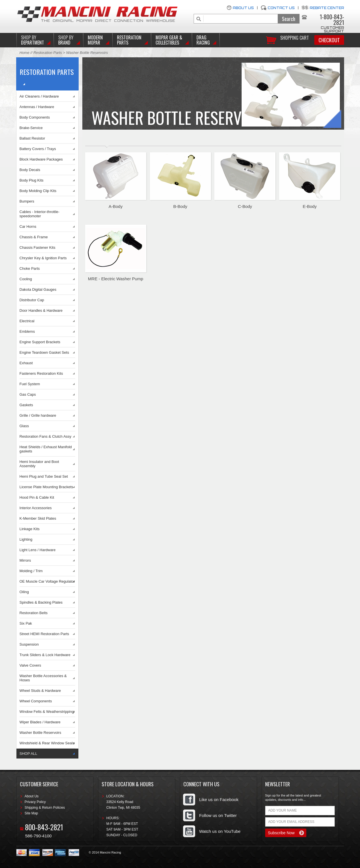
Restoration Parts (129, 40)
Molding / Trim (31, 571)
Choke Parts (30, 268)
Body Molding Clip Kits (38, 191)
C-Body (245, 206)
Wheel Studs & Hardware (40, 691)
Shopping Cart (295, 37)
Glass (24, 426)
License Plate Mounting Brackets (46, 487)
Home (25, 53)
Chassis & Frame (34, 237)
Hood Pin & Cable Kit (37, 497)
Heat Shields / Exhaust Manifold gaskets (46, 449)
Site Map (31, 813)
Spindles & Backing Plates (41, 602)
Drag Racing (203, 40)
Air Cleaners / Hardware (39, 96)
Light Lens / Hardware (38, 550)
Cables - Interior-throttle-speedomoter (40, 214)
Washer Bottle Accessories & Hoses (43, 678)
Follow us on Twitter (218, 815)
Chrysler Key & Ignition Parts (43, 258)
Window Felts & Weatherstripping (47, 712)
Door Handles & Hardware (41, 310)
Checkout (329, 40)
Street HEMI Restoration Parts (44, 634)
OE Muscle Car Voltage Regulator (47, 581)
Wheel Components (36, 701)
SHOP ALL (29, 754)
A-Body (115, 206)
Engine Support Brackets (40, 342)
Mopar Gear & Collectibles (169, 40)
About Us (243, 8)
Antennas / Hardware (37, 107)
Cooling (26, 279)
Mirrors (25, 560)
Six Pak (26, 623)
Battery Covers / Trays (38, 149)
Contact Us (281, 8)
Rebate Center (327, 8)
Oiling (24, 592)
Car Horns (28, 227)
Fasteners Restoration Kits (41, 373)
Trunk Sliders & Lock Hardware (45, 655)
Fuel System (30, 384)
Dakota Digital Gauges (38, 289)
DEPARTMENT (33, 40)
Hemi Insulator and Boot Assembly (39, 464)
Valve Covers (30, 665)
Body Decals (30, 170)
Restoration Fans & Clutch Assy (46, 436)
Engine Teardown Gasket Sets (44, 352)
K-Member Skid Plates (38, 518)
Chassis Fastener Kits (37, 247)
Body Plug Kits (32, 180)
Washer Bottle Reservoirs (40, 733)
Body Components (35, 117)
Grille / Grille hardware (38, 415)
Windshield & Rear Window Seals (47, 743)
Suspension (29, 644)
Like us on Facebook (219, 799)
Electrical (27, 321)
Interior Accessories (36, 508)
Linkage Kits (30, 529)
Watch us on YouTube (220, 831)
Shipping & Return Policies (45, 808)
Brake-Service (31, 128)
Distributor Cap (32, 300)
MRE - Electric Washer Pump (116, 279)
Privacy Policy (35, 802)
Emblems (27, 331)
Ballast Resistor (32, 138)
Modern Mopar (95, 40)
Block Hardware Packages (41, 159)
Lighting (26, 539)
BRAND (66, 40)
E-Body (310, 206)
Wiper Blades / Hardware (40, 722)
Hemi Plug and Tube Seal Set (44, 476)
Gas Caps (28, 394)
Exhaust (26, 363)
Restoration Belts (34, 613)
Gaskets (26, 405)
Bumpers (27, 201)
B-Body (180, 206)
